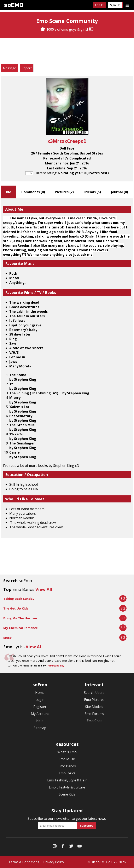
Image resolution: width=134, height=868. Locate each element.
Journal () (120, 192)
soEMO (14, 5)
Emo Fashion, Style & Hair (67, 780)
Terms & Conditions (24, 862)
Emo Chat (94, 721)
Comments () (33, 192)
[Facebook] (63, 847)
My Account (40, 714)
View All (44, 589)
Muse (7, 637)
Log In (99, 5)
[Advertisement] (67, 52)
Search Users (94, 693)
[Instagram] (91, 29)
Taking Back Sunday (19, 599)
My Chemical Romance (21, 628)
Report (27, 68)
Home (40, 693)
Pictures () (64, 192)
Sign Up (115, 5)
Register (40, 707)
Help (40, 721)
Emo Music (67, 759)
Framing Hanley (55, 666)
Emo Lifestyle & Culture (67, 787)
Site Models (94, 707)
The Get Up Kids (16, 608)
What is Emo (67, 752)
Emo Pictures (94, 700)
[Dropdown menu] (127, 5)
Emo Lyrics (67, 773)
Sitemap (40, 728)
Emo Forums (94, 714)
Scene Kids (67, 794)
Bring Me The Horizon (20, 618)
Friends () (92, 192)
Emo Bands (67, 766)
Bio (9, 192)
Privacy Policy (54, 862)
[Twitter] (71, 847)
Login (40, 700)
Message (10, 68)
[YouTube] (80, 847)
